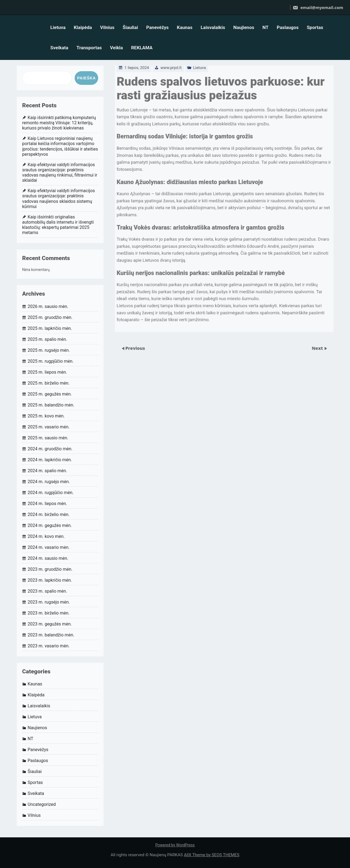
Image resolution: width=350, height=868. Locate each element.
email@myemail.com (318, 7)
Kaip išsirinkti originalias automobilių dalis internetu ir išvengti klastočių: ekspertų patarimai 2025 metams (58, 225)
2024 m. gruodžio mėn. (50, 449)
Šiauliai (130, 27)
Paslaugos (288, 27)
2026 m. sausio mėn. (48, 306)
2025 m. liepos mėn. (47, 372)
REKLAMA (142, 48)
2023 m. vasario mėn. (49, 646)
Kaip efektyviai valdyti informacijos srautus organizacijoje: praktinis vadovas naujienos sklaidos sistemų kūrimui (59, 199)
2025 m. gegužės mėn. (50, 394)
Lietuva (58, 27)
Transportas (89, 48)
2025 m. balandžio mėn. (51, 405)
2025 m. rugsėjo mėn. (49, 350)
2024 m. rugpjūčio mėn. (51, 493)
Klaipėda (83, 27)
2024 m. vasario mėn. (49, 547)
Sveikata (59, 48)
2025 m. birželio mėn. (49, 383)
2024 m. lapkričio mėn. (50, 460)
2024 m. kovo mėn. (46, 536)
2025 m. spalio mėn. (47, 339)
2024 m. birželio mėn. (49, 514)
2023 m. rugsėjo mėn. (49, 602)
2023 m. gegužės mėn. (50, 624)
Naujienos (244, 27)
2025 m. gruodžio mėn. (50, 317)
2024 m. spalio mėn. (47, 471)
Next (318, 348)
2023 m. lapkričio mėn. (50, 580)
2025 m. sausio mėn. (48, 438)
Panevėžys (157, 27)
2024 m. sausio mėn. (48, 558)
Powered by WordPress (175, 845)
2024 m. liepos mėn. (47, 504)
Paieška (86, 78)
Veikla (116, 48)
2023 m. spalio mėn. (47, 591)
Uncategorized (42, 804)
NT (266, 27)
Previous (135, 348)
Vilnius (107, 27)
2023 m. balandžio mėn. (51, 635)
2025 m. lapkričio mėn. (50, 328)
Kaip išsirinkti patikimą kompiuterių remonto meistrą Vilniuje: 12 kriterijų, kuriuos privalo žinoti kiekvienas (59, 123)
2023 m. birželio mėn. (49, 613)
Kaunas (185, 27)
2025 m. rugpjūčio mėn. (51, 361)
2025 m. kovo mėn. (46, 416)
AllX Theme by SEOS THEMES (212, 855)
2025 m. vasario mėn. (49, 427)
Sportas (315, 27)
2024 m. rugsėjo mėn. (49, 482)
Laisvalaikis (213, 27)
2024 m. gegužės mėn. (50, 525)
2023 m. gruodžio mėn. (50, 569)
